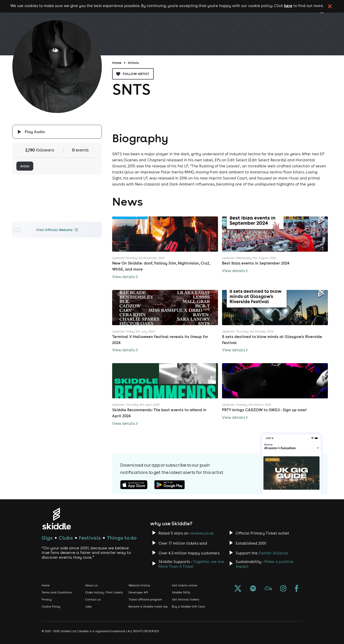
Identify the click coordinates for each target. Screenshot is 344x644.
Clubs (66, 538)
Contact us (93, 599)
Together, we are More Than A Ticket (191, 564)
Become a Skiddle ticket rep (148, 607)
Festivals (90, 538)
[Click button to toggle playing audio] (57, 132)
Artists (133, 63)
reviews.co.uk (202, 533)
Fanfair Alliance (273, 553)
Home (117, 63)
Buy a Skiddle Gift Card (188, 607)
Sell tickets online (185, 585)
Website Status (139, 585)
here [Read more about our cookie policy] (288, 6)
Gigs (47, 538)
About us (91, 585)
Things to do (122, 538)
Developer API (138, 592)
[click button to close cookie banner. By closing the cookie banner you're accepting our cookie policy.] (330, 6)
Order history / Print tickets (104, 592)
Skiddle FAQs (181, 592)
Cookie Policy (51, 607)
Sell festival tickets (186, 599)
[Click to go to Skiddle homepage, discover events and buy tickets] (56, 519)
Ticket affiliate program (145, 599)
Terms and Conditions (57, 592)
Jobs (88, 607)
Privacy (47, 599)
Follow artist (133, 74)
